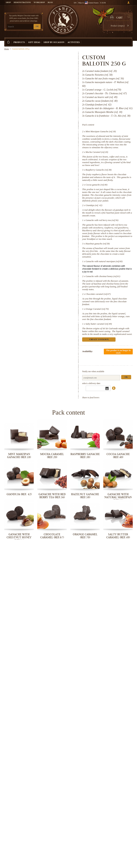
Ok (126, 377)
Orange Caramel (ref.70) (97, 309)
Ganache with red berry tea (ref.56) (102, 220)
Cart (119, 18)
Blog (50, 3)
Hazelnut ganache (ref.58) (98, 244)
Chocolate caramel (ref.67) (98, 294)
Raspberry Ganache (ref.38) (98, 170)
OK (37, 27)
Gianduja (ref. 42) (94, 205)
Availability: (87, 351)
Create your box (121, 39)
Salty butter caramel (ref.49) (99, 324)
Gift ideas (34, 43)
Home (7, 49)
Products (19, 43)
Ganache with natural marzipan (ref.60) (104, 261)
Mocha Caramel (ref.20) (97, 152)
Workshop (39, 3)
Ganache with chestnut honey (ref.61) (103, 276)
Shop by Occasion (54, 43)
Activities (74, 43)
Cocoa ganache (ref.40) (96, 185)
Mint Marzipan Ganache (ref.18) (101, 131)
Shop (8, 3)
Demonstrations (22, 3)
